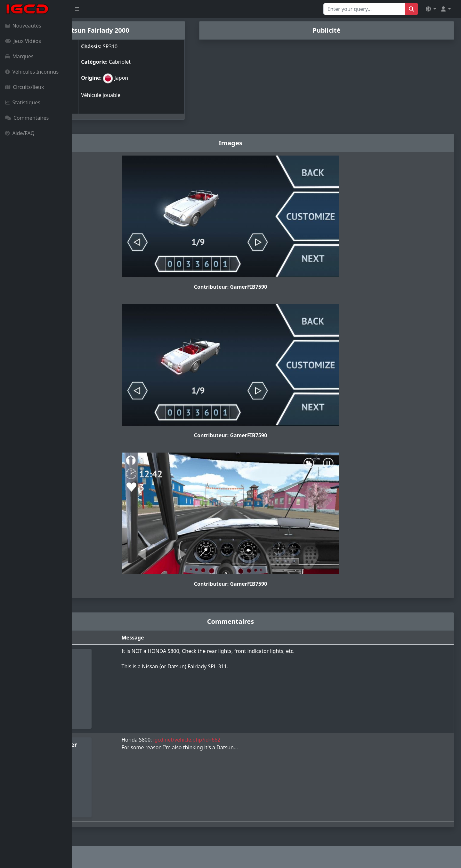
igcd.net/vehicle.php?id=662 (241, 740)
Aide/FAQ (20, 133)
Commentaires (27, 118)
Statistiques (23, 102)
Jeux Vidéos (23, 41)
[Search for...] (364, 9)
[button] (431, 9)
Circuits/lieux (24, 87)
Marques (19, 56)
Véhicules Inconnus (32, 72)
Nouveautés (23, 26)
